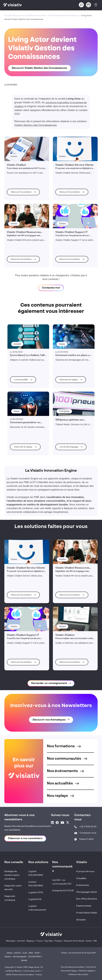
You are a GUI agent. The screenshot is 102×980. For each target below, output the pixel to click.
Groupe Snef (90, 953)
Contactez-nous (88, 833)
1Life (25, 953)
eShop (9, 953)
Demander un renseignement (49, 683)
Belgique (31, 941)
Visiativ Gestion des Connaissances (63, 16)
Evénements (83, 885)
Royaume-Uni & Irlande (74, 941)
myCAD (17, 953)
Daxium (8, 957)
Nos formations (64, 746)
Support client (86, 839)
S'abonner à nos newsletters (25, 838)
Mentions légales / (87, 971)
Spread (24, 960)
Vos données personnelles (72, 967)
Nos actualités (63, 784)
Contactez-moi (51, 288)
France (39, 941)
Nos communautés (67, 759)
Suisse (89, 941)
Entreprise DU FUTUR (63, 891)
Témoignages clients (87, 892)
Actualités (81, 878)
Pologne (58, 941)
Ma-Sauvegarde (20, 957)
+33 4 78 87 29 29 (88, 827)
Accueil (8, 16)
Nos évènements (65, 771)
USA (95, 941)
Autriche (21, 941)
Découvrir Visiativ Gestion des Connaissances (39, 68)
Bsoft (37, 953)
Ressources (18, 16)
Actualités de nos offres (35, 16)
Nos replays (60, 796)
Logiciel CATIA (36, 893)
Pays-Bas (49, 941)
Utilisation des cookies (78, 975)
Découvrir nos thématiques (49, 720)
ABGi (31, 953)
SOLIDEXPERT (35, 957)
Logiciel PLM (35, 899)
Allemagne (10, 941)
